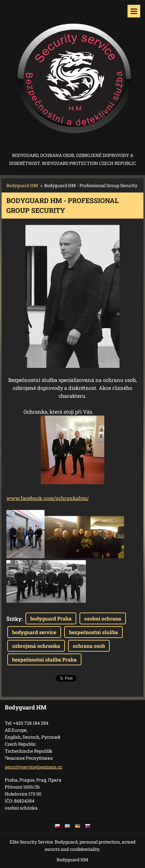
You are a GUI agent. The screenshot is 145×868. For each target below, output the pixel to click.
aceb (28, 498)
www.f (14, 498)
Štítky (14, 619)
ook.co (41, 498)
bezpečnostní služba (93, 632)
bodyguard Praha (51, 618)
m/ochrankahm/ (69, 498)
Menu (134, 11)
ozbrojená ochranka (36, 646)
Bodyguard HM (22, 185)
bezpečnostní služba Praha (44, 659)
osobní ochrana (103, 618)
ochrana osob (89, 646)
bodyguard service (34, 632)
